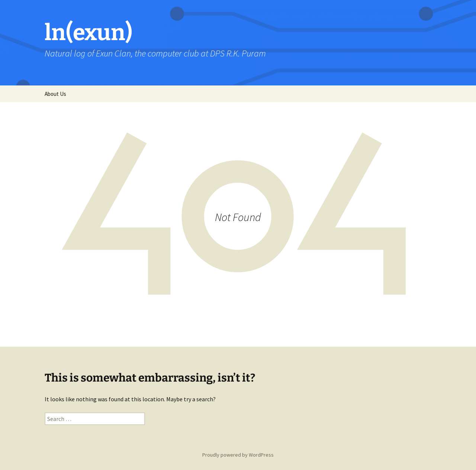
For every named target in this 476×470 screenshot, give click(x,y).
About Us (55, 94)
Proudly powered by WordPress (238, 455)
